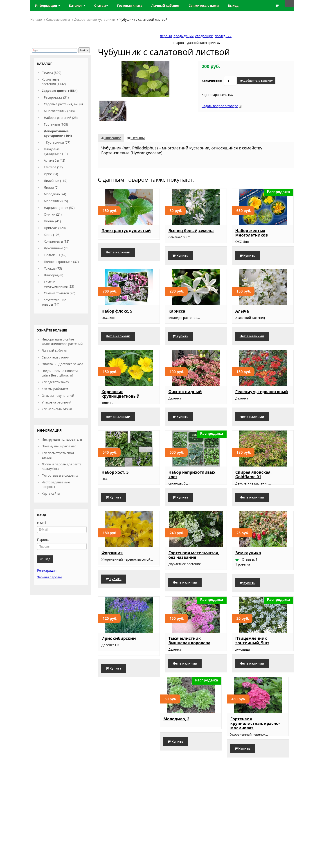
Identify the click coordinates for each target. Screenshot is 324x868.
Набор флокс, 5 (117, 316)
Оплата (47, 364)
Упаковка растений (56, 402)
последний (223, 36)
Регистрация (47, 570)
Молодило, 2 (114, 737)
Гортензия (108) (56, 124)
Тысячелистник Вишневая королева (189, 654)
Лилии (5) (51, 187)
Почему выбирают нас (59, 446)
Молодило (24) (55, 194)
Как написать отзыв (57, 409)
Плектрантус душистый (126, 230)
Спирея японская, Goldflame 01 (253, 483)
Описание (111, 138)
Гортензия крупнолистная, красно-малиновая (193, 741)
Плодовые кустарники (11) (56, 151)
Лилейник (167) (56, 181)
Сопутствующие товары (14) (54, 302)
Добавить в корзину (256, 81)
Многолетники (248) (59, 111)
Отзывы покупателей (58, 396)
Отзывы (136, 138)
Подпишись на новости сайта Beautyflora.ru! (60, 373)
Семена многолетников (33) (59, 284)
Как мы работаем (55, 389)
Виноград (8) (54, 275)
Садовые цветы (58, 19)
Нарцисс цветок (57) (59, 208)
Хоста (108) (52, 235)
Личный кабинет (55, 351)
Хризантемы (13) (56, 241)
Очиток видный (185, 396)
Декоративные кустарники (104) (58, 133)
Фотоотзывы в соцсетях (60, 475)
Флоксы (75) (53, 268)
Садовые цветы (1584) (60, 91)
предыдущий (183, 36)
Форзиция (112, 566)
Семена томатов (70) (60, 293)
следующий (204, 36)
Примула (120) (55, 228)
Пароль (43, 540)
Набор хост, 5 (115, 481)
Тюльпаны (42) (55, 255)
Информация (47, 6)
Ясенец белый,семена (191, 230)
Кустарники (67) (58, 142)
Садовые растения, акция (63, 104)
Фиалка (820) (51, 73)
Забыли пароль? (50, 577)
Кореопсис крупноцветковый (120, 398)
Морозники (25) (56, 201)
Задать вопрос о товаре (220, 106)
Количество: (212, 81)
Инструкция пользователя (62, 439)
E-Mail (42, 523)
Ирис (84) (51, 174)
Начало (36, 19)
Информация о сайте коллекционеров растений (62, 342)
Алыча (242, 316)
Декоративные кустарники (95, 19)
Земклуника (248, 566)
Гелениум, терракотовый (262, 396)
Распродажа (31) (56, 97)
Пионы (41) (52, 221)
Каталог (77, 6)
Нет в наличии (118, 260)
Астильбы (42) (54, 160)
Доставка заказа (71, 364)
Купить (180, 260)
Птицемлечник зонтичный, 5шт (252, 654)
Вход (45, 559)
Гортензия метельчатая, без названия (194, 568)
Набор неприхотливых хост (192, 483)
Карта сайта (51, 493)
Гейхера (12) (53, 167)
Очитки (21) (53, 214)
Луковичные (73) (57, 248)
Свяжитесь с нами (55, 357)
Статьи (101, 6)
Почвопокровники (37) (61, 262)
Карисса (177, 316)
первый (166, 36)
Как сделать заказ (55, 382)
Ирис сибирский (119, 652)
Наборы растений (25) (61, 118)
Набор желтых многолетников (252, 233)
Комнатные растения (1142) (54, 82)
